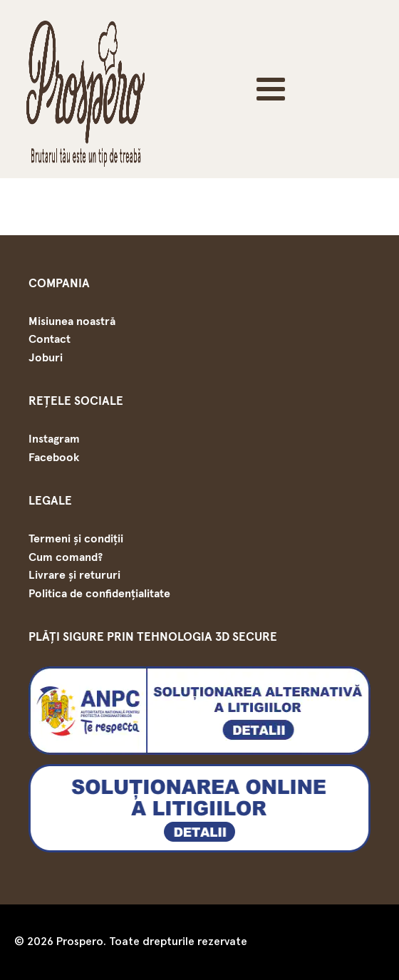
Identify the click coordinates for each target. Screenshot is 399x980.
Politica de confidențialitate (99, 594)
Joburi (46, 358)
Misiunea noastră (72, 321)
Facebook (54, 458)
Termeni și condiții (76, 539)
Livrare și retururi (74, 575)
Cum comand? (66, 557)
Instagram (54, 439)
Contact (50, 339)
